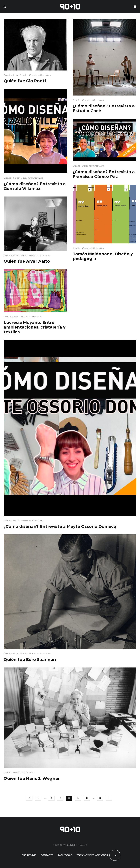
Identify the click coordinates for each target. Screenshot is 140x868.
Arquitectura (11, 75)
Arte (6, 316)
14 (100, 798)
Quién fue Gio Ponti (25, 81)
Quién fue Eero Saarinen (30, 660)
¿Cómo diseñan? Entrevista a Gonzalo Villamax (35, 186)
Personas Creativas (40, 75)
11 (78, 798)
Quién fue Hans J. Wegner (32, 779)
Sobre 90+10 (29, 855)
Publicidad (65, 855)
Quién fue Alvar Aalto (27, 261)
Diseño (24, 75)
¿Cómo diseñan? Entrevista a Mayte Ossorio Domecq (60, 526)
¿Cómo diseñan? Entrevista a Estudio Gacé (104, 108)
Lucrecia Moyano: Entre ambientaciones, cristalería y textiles (35, 327)
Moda (16, 178)
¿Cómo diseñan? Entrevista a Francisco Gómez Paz (104, 174)
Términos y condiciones (92, 855)
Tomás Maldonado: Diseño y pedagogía (103, 256)
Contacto (47, 855)
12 (87, 798)
